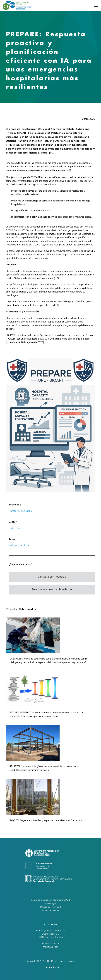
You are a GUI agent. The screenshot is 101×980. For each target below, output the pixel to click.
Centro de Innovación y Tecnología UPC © (51, 900)
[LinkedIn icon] (54, 967)
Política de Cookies (50, 911)
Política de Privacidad (50, 907)
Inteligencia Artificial (19, 545)
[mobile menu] (96, 5)
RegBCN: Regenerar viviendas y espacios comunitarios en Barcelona (46, 820)
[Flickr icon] (51, 967)
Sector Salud (15, 528)
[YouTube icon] (47, 967)
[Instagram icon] (58, 967)
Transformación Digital (21, 511)
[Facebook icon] (43, 967)
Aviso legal (50, 904)
